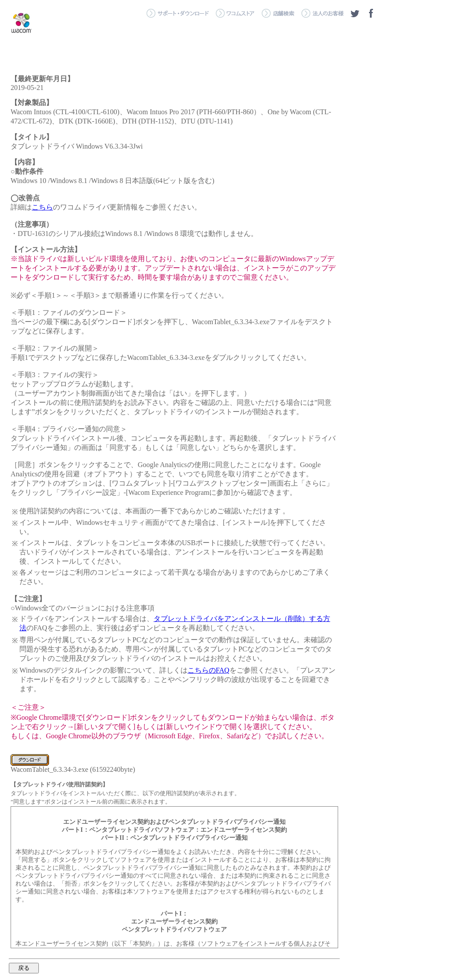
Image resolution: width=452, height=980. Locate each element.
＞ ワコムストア (235, 13)
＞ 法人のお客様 (322, 13)
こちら (42, 207)
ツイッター (355, 13)
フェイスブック (371, 13)
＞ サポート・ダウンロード (178, 13)
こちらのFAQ (209, 670)
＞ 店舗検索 (278, 13)
